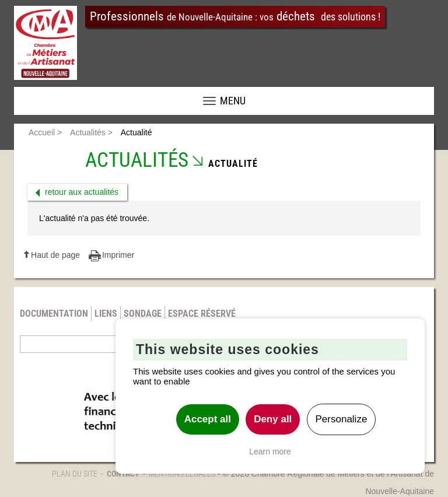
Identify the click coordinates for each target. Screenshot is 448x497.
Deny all (273, 419)
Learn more (270, 452)
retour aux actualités (82, 192)
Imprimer (118, 255)
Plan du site (75, 474)
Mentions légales (182, 474)
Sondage (143, 314)
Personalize (342, 419)
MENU (224, 101)
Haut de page (55, 255)
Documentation (54, 314)
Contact (123, 474)
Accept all (208, 419)
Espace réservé (202, 314)
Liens (106, 314)
